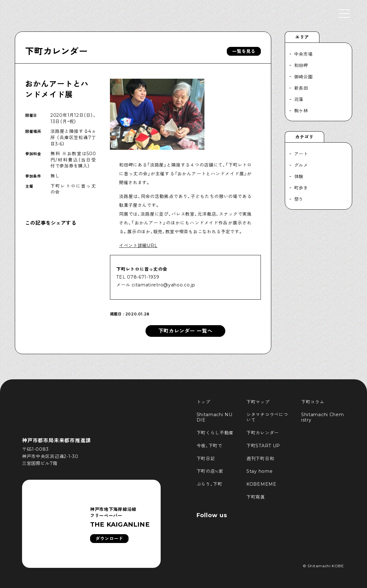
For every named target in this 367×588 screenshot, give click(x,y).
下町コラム (313, 402)
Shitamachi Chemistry (323, 417)
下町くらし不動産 (215, 433)
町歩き (301, 188)
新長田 (301, 88)
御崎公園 (304, 77)
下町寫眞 (256, 497)
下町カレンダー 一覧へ (186, 331)
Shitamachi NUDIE (215, 417)
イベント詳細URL (138, 246)
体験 (299, 177)
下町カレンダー (56, 51)
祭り (299, 199)
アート (301, 154)
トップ (204, 402)
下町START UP (263, 446)
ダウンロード (109, 539)
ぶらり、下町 (209, 484)
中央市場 (304, 54)
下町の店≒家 (210, 471)
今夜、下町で (209, 446)
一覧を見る (244, 51)
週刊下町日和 (260, 459)
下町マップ (258, 402)
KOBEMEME (261, 484)
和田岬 (301, 65)
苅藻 (299, 99)
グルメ (301, 165)
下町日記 (206, 459)
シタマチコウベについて (267, 417)
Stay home (259, 471)
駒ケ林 (301, 111)
